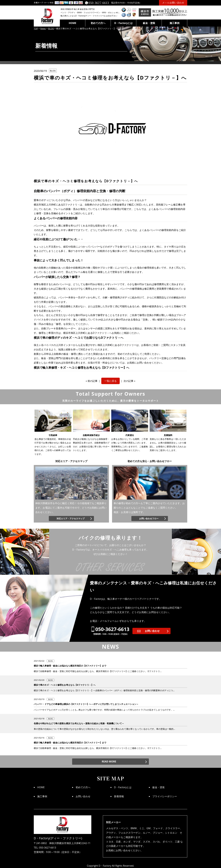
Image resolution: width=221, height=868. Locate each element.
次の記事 (128, 381)
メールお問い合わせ (173, 3)
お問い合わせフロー (149, 518)
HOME (73, 23)
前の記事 (93, 381)
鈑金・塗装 (149, 23)
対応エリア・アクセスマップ (71, 518)
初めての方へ (98, 23)
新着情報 (119, 796)
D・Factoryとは (124, 23)
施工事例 (174, 23)
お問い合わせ (152, 631)
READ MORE (109, 761)
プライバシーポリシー (165, 796)
